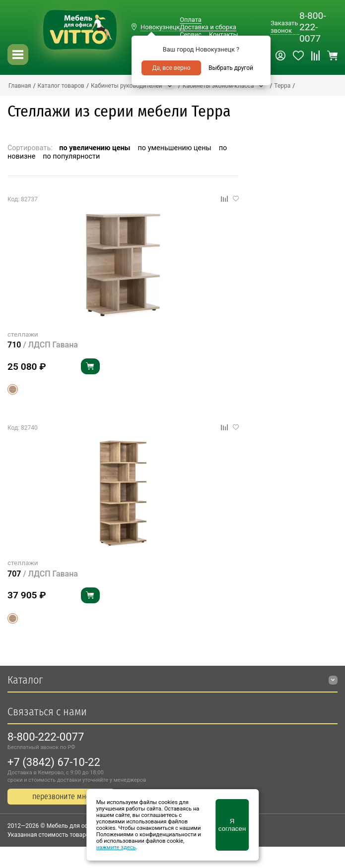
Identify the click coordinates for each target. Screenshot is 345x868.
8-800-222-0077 (313, 27)
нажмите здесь (116, 847)
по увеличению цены (95, 148)
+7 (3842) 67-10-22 (54, 762)
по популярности (71, 156)
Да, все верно (171, 68)
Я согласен (232, 825)
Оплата (190, 20)
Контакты (224, 34)
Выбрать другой (231, 68)
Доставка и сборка (208, 27)
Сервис (191, 34)
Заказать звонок (284, 27)
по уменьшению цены (175, 148)
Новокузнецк (160, 27)
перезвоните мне (61, 796)
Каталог (25, 680)
